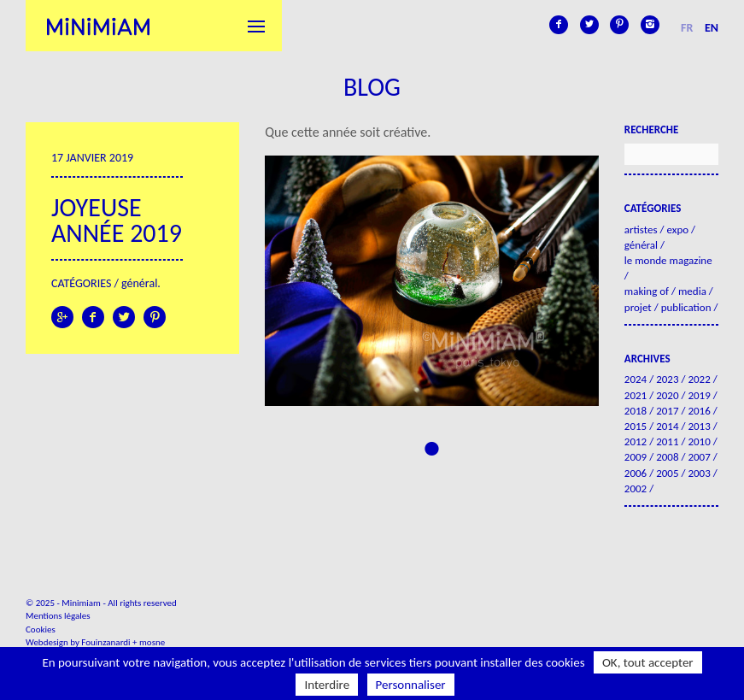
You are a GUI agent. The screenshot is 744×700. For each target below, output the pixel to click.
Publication (686, 307)
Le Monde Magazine (668, 260)
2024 (636, 379)
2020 (667, 395)
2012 (636, 441)
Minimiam (98, 26)
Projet (638, 307)
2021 (636, 395)
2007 (699, 457)
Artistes (641, 229)
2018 (636, 411)
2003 (699, 473)
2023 (667, 379)
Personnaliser (411, 685)
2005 (667, 473)
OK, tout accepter (648, 662)
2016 (699, 411)
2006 (636, 473)
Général (139, 283)
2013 (699, 426)
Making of (647, 291)
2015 (636, 426)
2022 (699, 379)
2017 (667, 411)
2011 (667, 441)
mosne (152, 642)
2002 (636, 488)
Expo (677, 229)
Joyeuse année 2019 (117, 220)
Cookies (41, 629)
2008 (667, 457)
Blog (372, 87)
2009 (636, 457)
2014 (667, 426)
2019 (699, 395)
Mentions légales (58, 616)
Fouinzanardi (105, 642)
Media (692, 291)
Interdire (327, 685)
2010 (699, 441)
